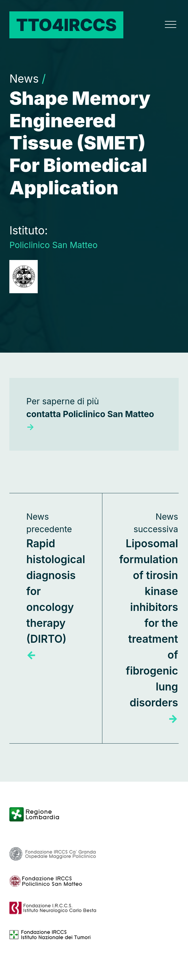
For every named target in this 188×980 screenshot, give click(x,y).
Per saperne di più (90, 414)
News (28, 79)
